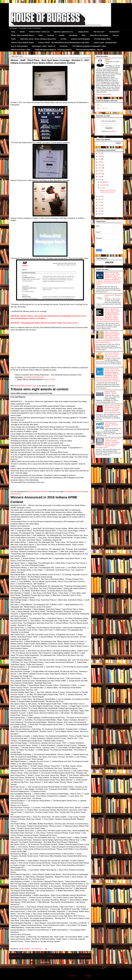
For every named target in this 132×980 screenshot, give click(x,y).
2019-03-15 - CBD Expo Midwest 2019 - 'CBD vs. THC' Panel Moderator (112, 355)
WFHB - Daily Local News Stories (22, 35)
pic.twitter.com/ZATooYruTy (33, 377)
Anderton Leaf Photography (80, 39)
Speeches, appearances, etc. (64, 32)
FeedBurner (113, 131)
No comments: (37, 949)
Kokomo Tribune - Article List (39, 32)
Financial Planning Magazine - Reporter (90, 50)
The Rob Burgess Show (102, 39)
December (103, 182)
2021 (100, 168)
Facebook (51, 35)
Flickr (84, 35)
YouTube (63, 39)
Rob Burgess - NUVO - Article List (44, 46)
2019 (100, 174)
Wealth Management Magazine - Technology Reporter (53, 50)
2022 (100, 165)
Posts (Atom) (55, 962)
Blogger (88, 976)
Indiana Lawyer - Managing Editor (105, 43)
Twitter (41, 35)
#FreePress (64, 46)
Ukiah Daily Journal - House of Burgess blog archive (38, 39)
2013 (100, 205)
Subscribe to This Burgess (99, 35)
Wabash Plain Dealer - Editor (21, 50)
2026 (100, 153)
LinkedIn (61, 35)
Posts (100, 105)
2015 (100, 199)
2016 (100, 197)
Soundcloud (73, 35)
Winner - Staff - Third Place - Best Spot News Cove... (108, 191)
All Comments (102, 108)
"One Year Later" (99, 32)
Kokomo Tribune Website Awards (23, 43)
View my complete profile (104, 94)
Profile (13, 39)
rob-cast (116, 35)
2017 (100, 180)
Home (13, 32)
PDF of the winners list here (37, 492)
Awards (22, 32)
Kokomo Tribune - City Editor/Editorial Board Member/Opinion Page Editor (64, 43)
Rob (109, 60)
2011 (100, 208)
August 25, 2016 (49, 379)
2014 (100, 202)
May (102, 188)
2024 (100, 159)
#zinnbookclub (114, 32)
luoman (73, 976)
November (103, 185)
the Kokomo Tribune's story (26, 386)
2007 (100, 214)
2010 (100, 211)
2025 (100, 156)
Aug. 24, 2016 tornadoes (19, 46)
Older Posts (84, 956)
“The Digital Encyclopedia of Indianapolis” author (89, 46)
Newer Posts (16, 956)
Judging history (83, 32)
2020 (100, 171)
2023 (100, 162)
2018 (100, 177)
